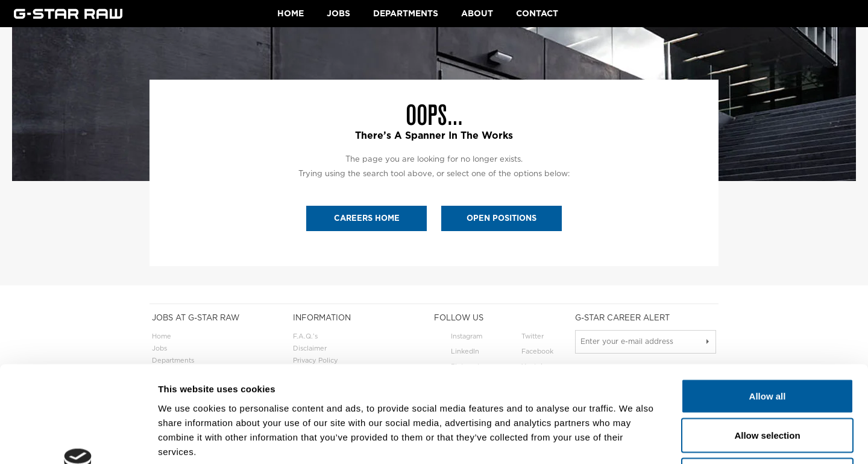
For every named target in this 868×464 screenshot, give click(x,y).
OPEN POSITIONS (502, 218)
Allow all (768, 306)
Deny (768, 385)
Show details (633, 440)
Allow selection (767, 345)
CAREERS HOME (367, 218)
